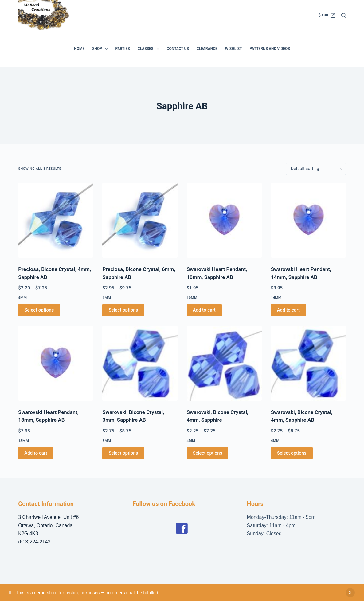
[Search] (344, 15)
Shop (101, 49)
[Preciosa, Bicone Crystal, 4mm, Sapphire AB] (56, 220)
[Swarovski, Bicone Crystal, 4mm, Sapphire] (224, 363)
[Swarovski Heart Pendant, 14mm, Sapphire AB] (308, 220)
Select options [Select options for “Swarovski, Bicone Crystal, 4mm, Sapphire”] (208, 453)
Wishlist (234, 49)
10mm (192, 298)
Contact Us (178, 49)
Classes (150, 49)
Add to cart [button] (204, 310)
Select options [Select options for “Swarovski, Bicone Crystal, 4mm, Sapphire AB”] (292, 453)
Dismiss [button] (350, 593)
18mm (23, 441)
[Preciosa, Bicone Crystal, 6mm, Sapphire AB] (140, 220)
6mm (107, 298)
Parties (122, 49)
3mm (107, 441)
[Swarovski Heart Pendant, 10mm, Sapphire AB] (224, 220)
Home (79, 49)
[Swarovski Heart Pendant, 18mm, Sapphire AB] (56, 363)
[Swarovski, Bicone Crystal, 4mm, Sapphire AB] (308, 363)
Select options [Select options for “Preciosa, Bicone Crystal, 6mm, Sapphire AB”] (123, 310)
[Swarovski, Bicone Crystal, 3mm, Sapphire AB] (140, 363)
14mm (276, 298)
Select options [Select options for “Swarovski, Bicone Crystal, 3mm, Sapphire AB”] (123, 453)
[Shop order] (316, 169)
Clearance (207, 49)
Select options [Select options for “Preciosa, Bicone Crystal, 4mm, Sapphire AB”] (39, 310)
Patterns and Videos (270, 49)
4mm (22, 298)
